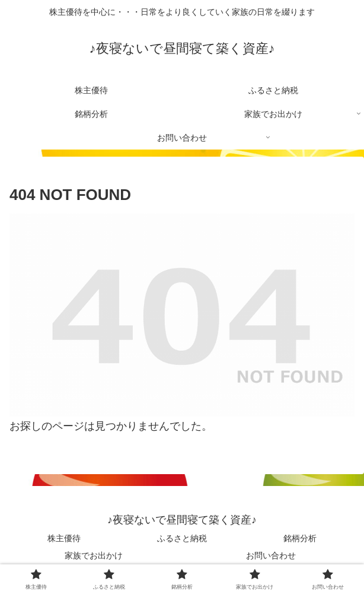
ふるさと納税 (182, 538)
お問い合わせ (271, 555)
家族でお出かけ (94, 555)
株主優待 (64, 538)
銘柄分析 (300, 538)
